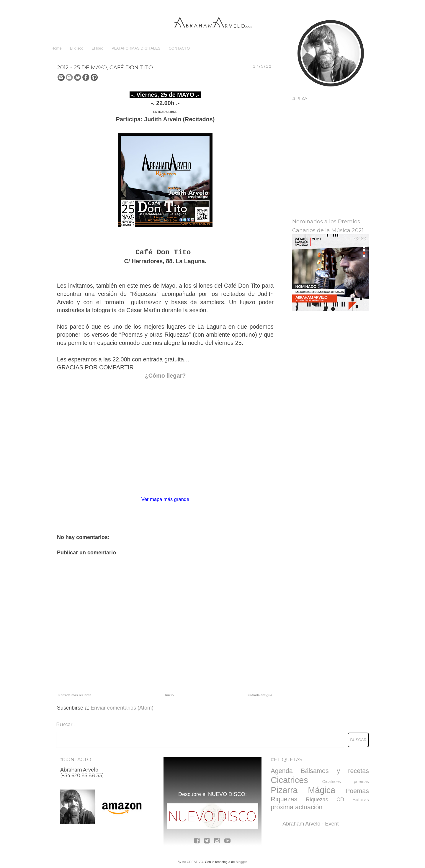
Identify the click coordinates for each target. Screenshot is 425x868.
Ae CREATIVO (192, 862)
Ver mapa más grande (165, 499)
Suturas (361, 800)
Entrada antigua (260, 695)
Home (57, 48)
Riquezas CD (325, 800)
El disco (77, 48)
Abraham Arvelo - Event (310, 824)
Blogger (241, 862)
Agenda (282, 771)
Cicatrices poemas (346, 782)
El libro (97, 48)
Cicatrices (289, 780)
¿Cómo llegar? (165, 376)
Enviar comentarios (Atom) (122, 708)
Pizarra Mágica (303, 790)
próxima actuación (296, 807)
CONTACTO (179, 48)
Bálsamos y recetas (335, 771)
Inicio (170, 695)
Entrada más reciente (75, 695)
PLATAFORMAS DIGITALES (136, 48)
